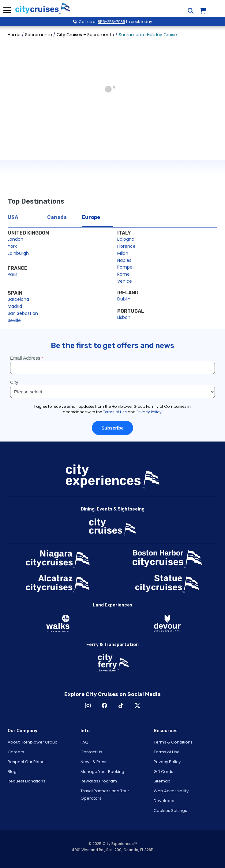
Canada (57, 217)
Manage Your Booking (102, 772)
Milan (123, 253)
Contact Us (91, 752)
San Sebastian (23, 313)
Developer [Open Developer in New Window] (164, 801)
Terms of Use (167, 752)
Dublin (124, 299)
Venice (125, 281)
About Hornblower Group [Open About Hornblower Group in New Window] (33, 742)
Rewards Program (99, 781)
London (15, 239)
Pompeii (126, 267)
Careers (16, 752)
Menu (7, 10)
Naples (124, 260)
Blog (12, 772)
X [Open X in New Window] (137, 705)
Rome (124, 274)
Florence (126, 246)
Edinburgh (18, 253)
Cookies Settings (170, 811)
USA (13, 217)
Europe (91, 217)
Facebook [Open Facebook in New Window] (104, 705)
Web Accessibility (171, 791)
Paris (13, 274)
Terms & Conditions (173, 742)
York (12, 246)
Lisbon (124, 317)
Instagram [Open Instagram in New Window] (88, 705)
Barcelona (18, 299)
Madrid (15, 306)
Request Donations (26, 781)
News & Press (94, 762)
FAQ (84, 742)
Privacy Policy (167, 762)
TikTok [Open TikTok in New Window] (121, 705)
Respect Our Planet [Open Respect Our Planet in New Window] (27, 762)
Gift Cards (163, 772)
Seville (14, 320)
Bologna (126, 239)
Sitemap (162, 781)
